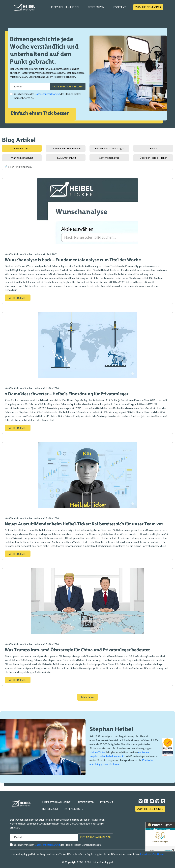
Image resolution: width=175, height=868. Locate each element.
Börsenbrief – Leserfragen (109, 148)
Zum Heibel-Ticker (148, 7)
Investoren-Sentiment (152, 854)
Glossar (153, 148)
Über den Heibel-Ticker (153, 158)
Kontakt (119, 7)
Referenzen (96, 7)
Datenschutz (74, 809)
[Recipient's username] (30, 86)
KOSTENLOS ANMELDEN (68, 86)
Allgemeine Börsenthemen (66, 148)
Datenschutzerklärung (47, 94)
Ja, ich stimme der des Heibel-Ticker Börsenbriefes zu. (47, 96)
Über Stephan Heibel (64, 7)
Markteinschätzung (22, 158)
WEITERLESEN (18, 298)
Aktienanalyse (22, 148)
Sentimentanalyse (109, 158)
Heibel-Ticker (98, 752)
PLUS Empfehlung (66, 158)
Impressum (50, 809)
